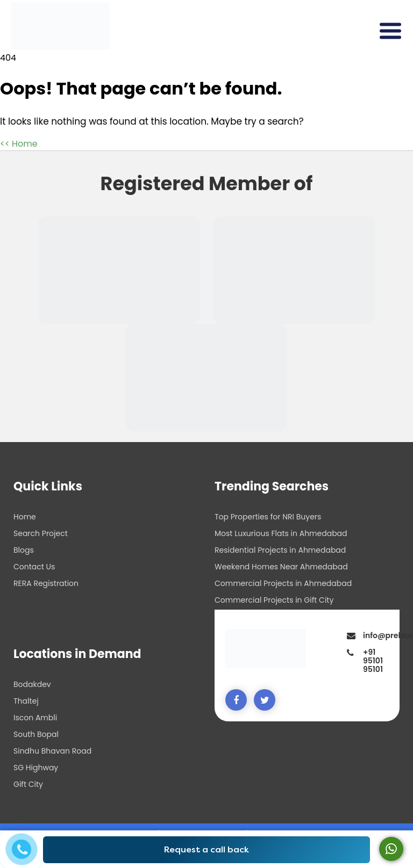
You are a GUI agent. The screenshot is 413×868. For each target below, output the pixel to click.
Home (25, 517)
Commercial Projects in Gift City (274, 600)
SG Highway (36, 768)
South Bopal (36, 734)
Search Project (41, 533)
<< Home (19, 144)
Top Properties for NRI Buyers (268, 517)
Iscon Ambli (35, 718)
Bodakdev (32, 684)
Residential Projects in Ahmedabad (280, 550)
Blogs (24, 550)
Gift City (28, 784)
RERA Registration (46, 583)
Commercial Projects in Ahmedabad (283, 583)
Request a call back (206, 849)
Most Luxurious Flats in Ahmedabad (281, 533)
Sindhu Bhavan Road (52, 751)
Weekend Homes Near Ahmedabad (281, 567)
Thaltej (26, 701)
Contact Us (34, 567)
